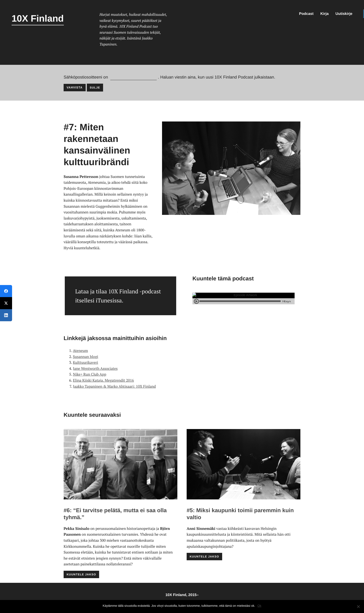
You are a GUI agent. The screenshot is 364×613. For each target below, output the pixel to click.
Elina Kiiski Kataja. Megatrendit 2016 (103, 380)
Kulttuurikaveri (86, 362)
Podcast (306, 14)
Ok (259, 606)
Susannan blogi (86, 357)
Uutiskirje (344, 14)
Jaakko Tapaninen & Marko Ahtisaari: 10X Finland (114, 386)
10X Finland (38, 19)
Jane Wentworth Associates (95, 368)
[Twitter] (6, 303)
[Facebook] (6, 291)
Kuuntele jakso (81, 574)
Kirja (325, 14)
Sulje (95, 88)
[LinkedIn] (6, 315)
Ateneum (80, 351)
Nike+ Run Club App (89, 374)
